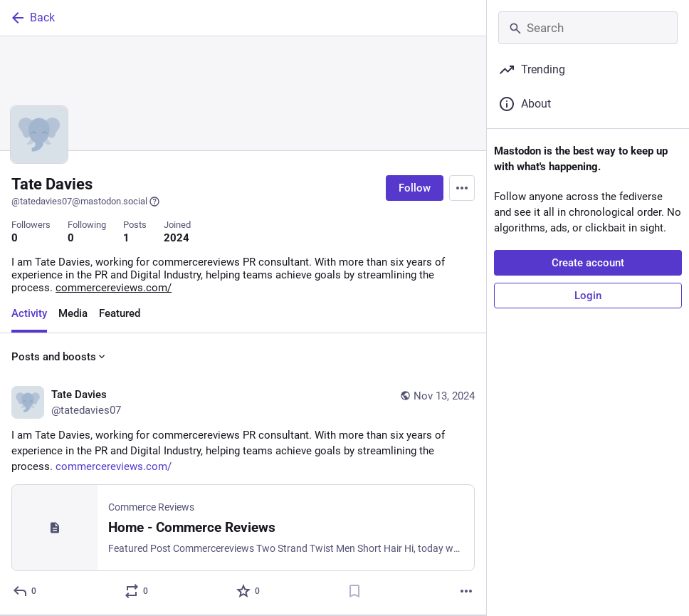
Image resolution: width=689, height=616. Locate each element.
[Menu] (462, 188)
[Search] (588, 28)
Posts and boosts (59, 357)
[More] (466, 591)
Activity (29, 313)
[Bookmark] (354, 591)
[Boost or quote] (137, 591)
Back (32, 18)
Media (73, 313)
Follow (415, 188)
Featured (120, 313)
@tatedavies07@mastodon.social (86, 202)
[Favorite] (249, 591)
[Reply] (25, 591)
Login (588, 296)
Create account (588, 263)
